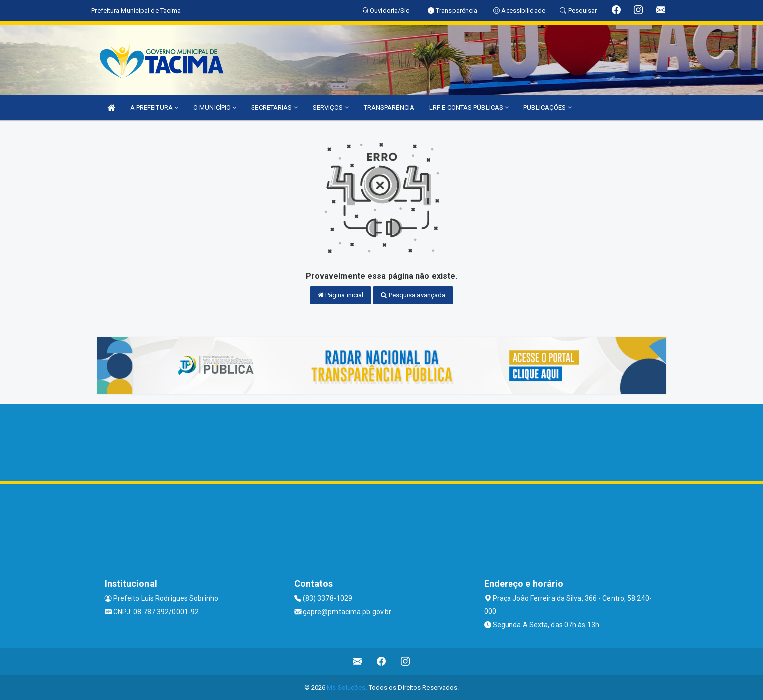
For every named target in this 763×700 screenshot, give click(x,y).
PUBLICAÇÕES (547, 108)
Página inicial (341, 295)
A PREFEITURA (154, 108)
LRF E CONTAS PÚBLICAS (469, 108)
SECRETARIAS (274, 108)
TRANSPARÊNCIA (389, 108)
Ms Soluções (346, 687)
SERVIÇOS (331, 108)
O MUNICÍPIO (215, 108)
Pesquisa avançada (413, 295)
